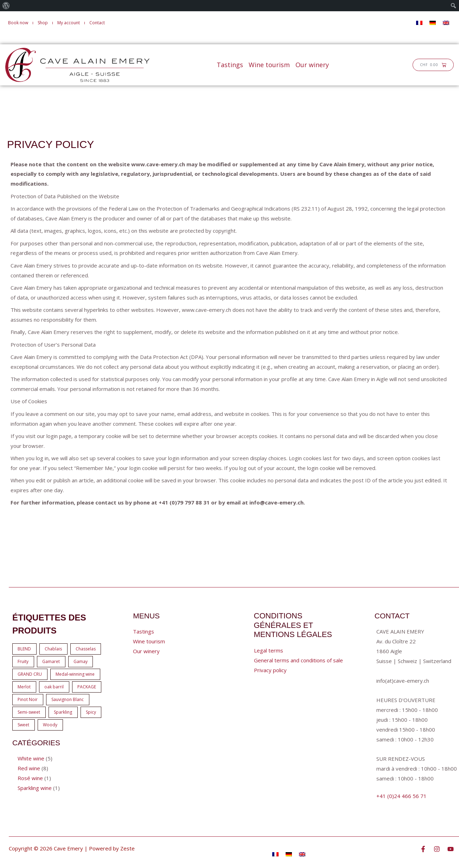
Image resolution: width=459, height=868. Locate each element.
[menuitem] (6, 6)
